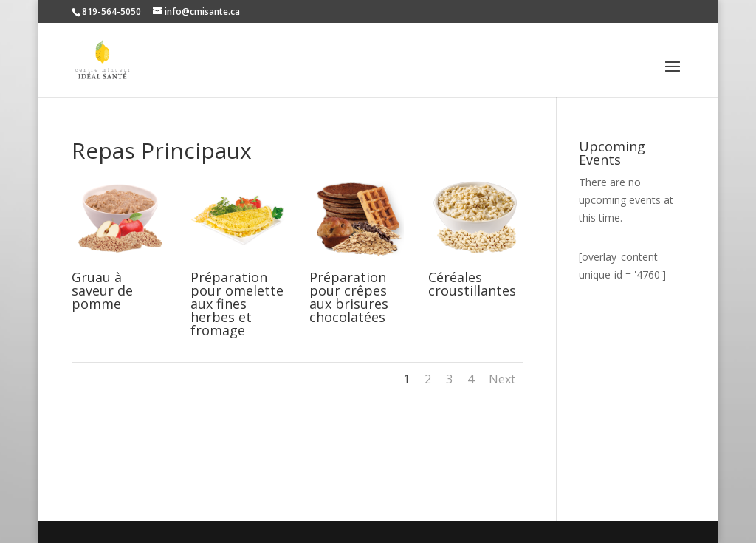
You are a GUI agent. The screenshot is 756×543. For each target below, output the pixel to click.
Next (502, 379)
